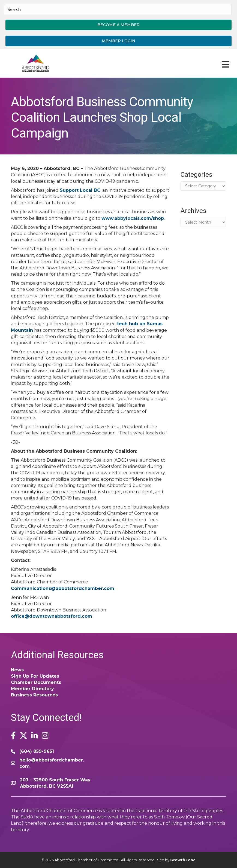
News (17, 670)
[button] (118, 25)
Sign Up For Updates (35, 676)
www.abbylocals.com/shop (133, 218)
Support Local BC (80, 190)
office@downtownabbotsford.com (52, 616)
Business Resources (34, 695)
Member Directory (32, 689)
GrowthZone (183, 860)
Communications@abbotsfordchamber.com (63, 588)
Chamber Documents (36, 682)
